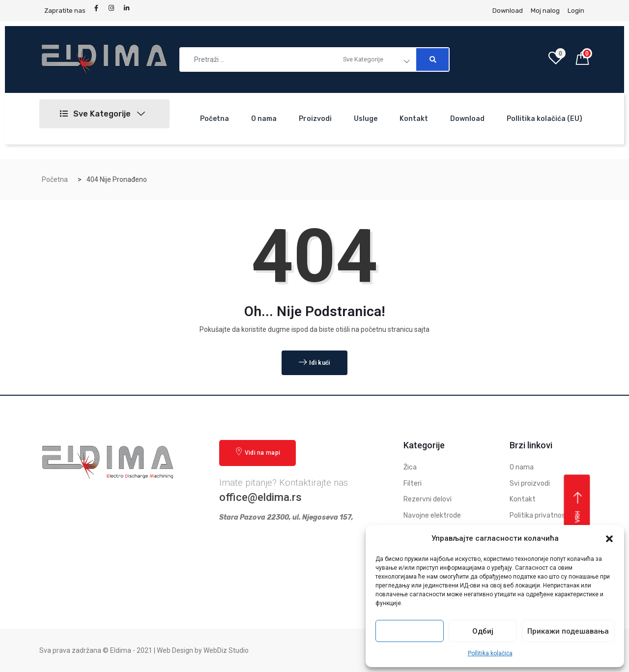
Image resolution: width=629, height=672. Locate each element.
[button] (609, 539)
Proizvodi (315, 119)
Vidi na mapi (257, 452)
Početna (214, 119)
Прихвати (410, 631)
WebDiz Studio (226, 650)
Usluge (366, 119)
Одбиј (483, 631)
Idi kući (314, 363)
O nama (264, 119)
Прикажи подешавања (568, 631)
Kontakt (414, 119)
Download (467, 119)
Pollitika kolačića (490, 653)
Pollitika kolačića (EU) (544, 119)
